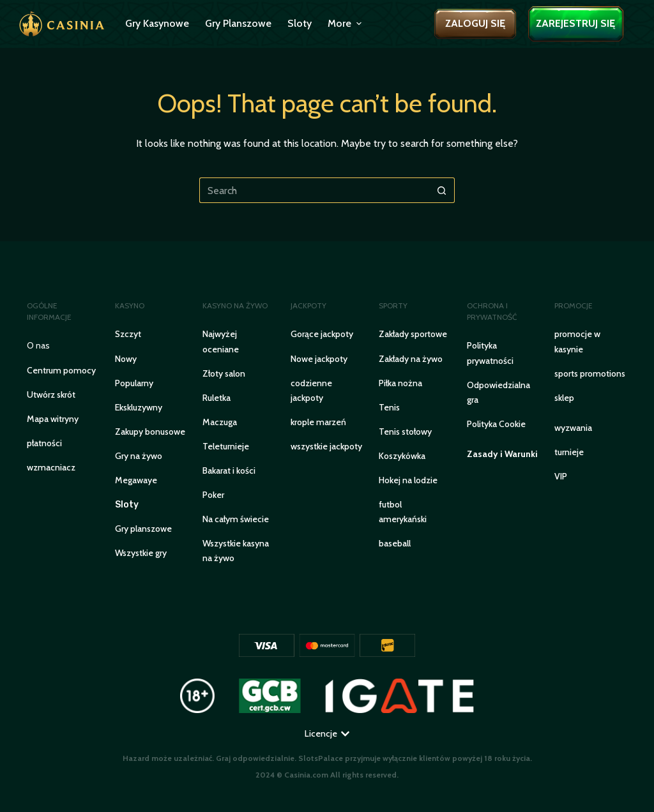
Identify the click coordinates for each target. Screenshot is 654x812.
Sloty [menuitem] (300, 23)
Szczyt (128, 334)
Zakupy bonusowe (150, 432)
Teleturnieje (226, 446)
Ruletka (217, 398)
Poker (213, 495)
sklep (564, 398)
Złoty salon (224, 373)
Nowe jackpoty (319, 359)
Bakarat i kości (229, 470)
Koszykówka (402, 456)
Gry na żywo (139, 456)
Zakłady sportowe (413, 334)
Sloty (127, 505)
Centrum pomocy (61, 370)
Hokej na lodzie (408, 480)
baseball (395, 543)
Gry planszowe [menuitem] (238, 23)
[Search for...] (314, 190)
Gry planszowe (143, 529)
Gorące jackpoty (322, 334)
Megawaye (136, 480)
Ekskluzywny (139, 407)
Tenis (389, 407)
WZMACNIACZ (51, 467)
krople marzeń (318, 422)
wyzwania (573, 428)
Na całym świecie (236, 519)
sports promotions (590, 373)
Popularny (134, 383)
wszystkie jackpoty (326, 446)
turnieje (569, 452)
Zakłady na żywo (411, 359)
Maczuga (220, 422)
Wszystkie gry (141, 553)
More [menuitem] (346, 23)
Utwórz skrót (51, 395)
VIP (561, 476)
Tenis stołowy (405, 432)
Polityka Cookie (496, 424)
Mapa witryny (53, 419)
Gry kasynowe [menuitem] (157, 23)
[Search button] (442, 190)
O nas (38, 345)
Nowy (126, 359)
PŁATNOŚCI (44, 443)
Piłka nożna (400, 383)
